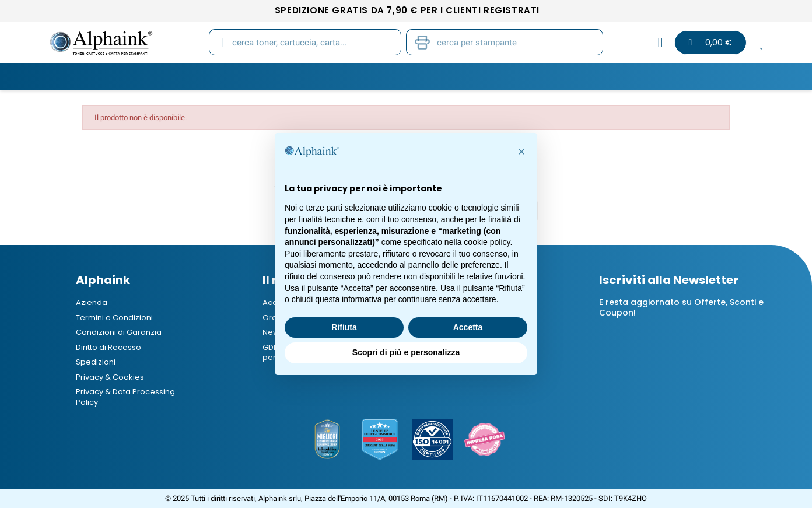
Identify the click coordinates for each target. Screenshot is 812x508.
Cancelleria (475, 76)
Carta (341, 76)
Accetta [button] (468, 327)
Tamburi (285, 76)
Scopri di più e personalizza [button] (406, 352)
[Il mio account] (661, 43)
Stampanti (402, 76)
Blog (654, 76)
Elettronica (552, 76)
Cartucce (220, 76)
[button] (521, 152)
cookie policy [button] (487, 242)
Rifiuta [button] (344, 327)
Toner (161, 76)
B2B (611, 76)
